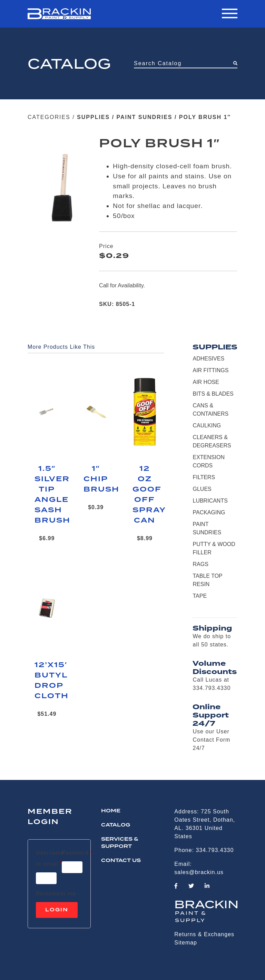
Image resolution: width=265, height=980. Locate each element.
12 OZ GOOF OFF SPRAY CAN (145, 495)
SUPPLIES (93, 117)
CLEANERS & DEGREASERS (212, 441)
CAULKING (207, 425)
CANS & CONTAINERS (210, 410)
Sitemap (186, 943)
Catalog (116, 825)
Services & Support (120, 843)
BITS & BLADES (213, 394)
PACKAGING (209, 512)
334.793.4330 (215, 850)
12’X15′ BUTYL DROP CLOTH (47, 681)
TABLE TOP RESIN (207, 580)
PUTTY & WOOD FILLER (214, 548)
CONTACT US (121, 861)
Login (57, 910)
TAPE (200, 596)
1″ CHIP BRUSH (96, 479)
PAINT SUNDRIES (145, 117)
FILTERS (204, 477)
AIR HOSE (206, 382)
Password (77, 852)
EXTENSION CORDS (208, 461)
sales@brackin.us (199, 872)
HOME (111, 811)
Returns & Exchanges (204, 934)
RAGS (200, 564)
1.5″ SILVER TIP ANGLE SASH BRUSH (47, 495)
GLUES (202, 489)
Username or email (50, 858)
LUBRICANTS (210, 501)
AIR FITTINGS (210, 370)
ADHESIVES (208, 359)
